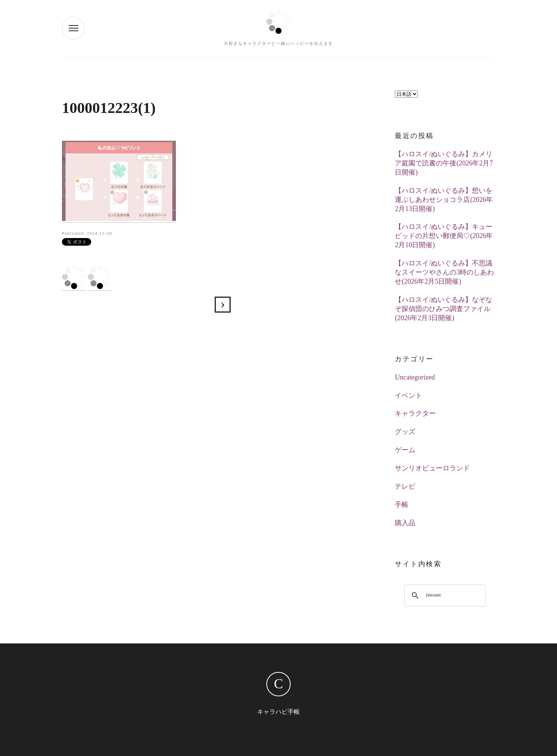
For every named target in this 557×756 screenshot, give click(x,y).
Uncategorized (415, 377)
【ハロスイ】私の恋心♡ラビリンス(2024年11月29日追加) (223, 305)
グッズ (405, 432)
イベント (408, 395)
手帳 (402, 505)
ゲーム (405, 450)
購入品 (405, 523)
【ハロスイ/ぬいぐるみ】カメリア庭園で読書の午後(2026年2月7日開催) (444, 163)
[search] (434, 596)
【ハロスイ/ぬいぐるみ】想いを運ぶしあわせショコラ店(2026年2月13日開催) (444, 200)
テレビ (405, 486)
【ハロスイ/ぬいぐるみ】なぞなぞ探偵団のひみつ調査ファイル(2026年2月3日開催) (444, 309)
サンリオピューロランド (432, 468)
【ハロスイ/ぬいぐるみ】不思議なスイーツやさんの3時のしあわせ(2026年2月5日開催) (444, 272)
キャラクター (415, 413)
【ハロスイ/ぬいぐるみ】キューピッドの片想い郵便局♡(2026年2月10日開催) (444, 236)
